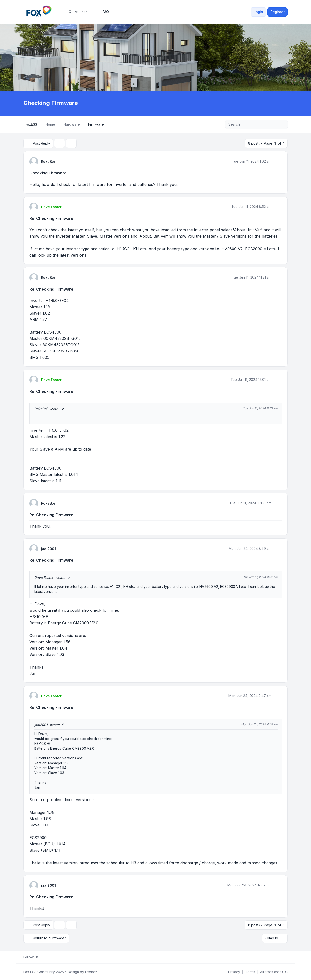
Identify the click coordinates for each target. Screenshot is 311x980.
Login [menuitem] (258, 12)
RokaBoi (48, 161)
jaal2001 (48, 548)
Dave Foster (51, 207)
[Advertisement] (155, 63)
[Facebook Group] (42, 957)
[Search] (274, 124)
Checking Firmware (48, 173)
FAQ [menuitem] (103, 12)
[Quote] (277, 161)
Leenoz (91, 972)
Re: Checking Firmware (51, 218)
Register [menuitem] (277, 12)
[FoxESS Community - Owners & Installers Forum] (39, 12)
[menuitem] (76, 12)
